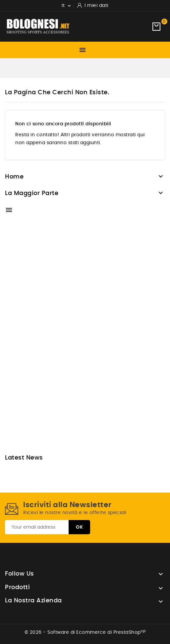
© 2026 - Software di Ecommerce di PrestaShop (85, 632)
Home (14, 177)
